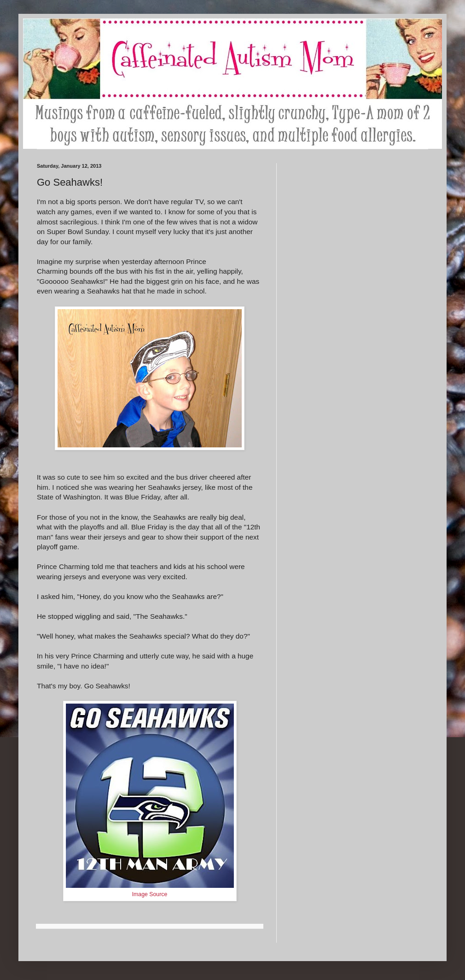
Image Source (150, 894)
